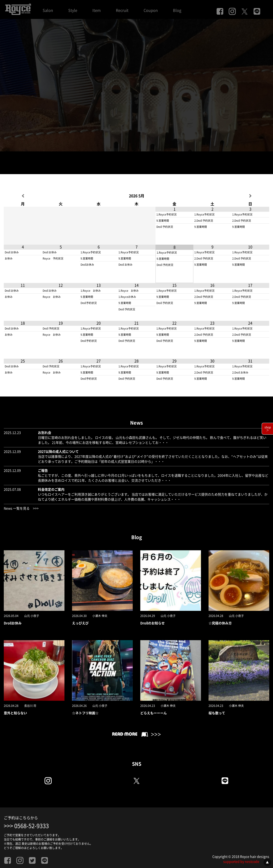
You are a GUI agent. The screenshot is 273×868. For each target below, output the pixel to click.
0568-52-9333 (32, 826)
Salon (48, 10)
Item (97, 10)
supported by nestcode (241, 862)
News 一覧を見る (17, 508)
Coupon (151, 10)
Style (73, 10)
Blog (177, 10)
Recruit (122, 10)
